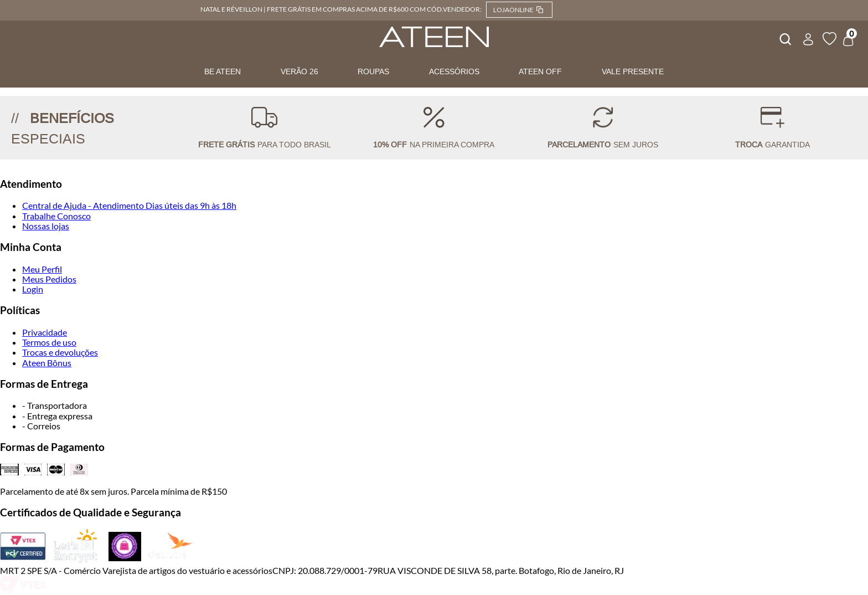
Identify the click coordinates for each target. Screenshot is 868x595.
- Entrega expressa (57, 416)
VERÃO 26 (299, 71)
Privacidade (45, 332)
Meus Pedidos (49, 279)
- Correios (41, 426)
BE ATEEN (223, 71)
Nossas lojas (46, 226)
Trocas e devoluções (60, 352)
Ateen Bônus (47, 363)
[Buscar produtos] (784, 38)
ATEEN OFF (540, 71)
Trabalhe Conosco (56, 216)
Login (33, 289)
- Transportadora (55, 405)
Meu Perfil (42, 269)
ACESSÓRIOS (454, 71)
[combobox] (784, 38)
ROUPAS (373, 71)
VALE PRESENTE (633, 71)
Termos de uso (49, 342)
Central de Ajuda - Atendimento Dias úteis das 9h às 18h (129, 205)
